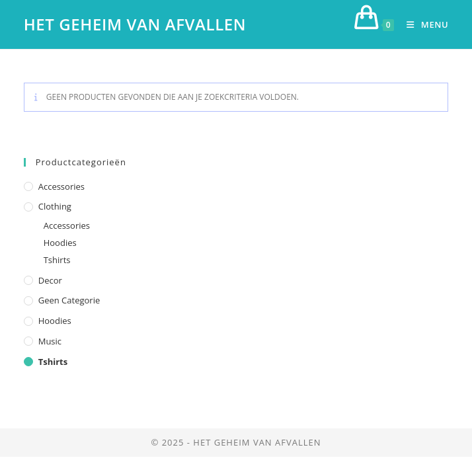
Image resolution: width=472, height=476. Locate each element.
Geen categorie (69, 300)
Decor (50, 280)
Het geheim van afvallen (135, 24)
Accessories (61, 186)
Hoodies (60, 243)
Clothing (55, 206)
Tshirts (57, 260)
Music (50, 341)
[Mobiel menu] (422, 24)
